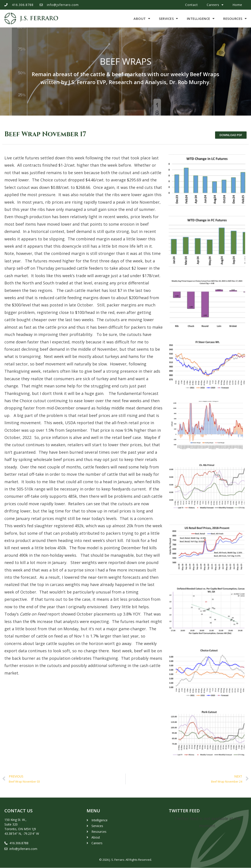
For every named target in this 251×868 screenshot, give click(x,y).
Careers (215, 5)
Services (168, 19)
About (142, 19)
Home (237, 5)
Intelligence (201, 19)
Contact (192, 5)
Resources (235, 19)
